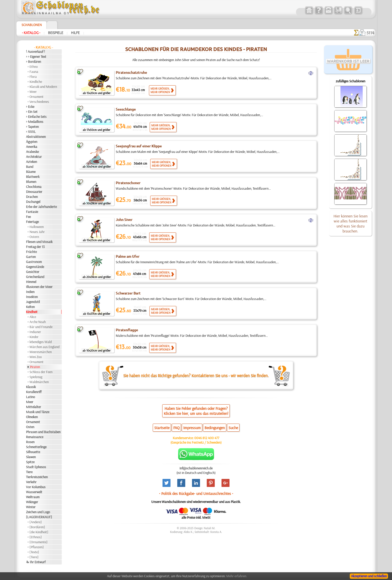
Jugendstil (33, 302)
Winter (31, 507)
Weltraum (33, 497)
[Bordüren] (37, 527)
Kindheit (32, 312)
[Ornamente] (38, 542)
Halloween (37, 227)
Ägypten (32, 142)
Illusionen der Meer (39, 287)
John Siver (124, 220)
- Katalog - (31, 33)
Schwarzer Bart (128, 293)
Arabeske (32, 152)
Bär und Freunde (41, 327)
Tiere (29, 472)
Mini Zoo (36, 357)
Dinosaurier (34, 192)
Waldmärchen (39, 382)
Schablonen (32, 25)
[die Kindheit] (39, 532)
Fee (28, 217)
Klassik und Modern (43, 87)
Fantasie (32, 212)
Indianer (35, 332)
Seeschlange (126, 109)
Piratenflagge (127, 330)
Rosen (30, 442)
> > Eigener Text (36, 57)
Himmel (31, 282)
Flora (33, 77)
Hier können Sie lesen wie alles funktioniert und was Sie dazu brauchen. (350, 223)
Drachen (32, 197)
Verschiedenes (39, 102)
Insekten (32, 297)
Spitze (30, 462)
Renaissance (35, 437)
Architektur (34, 157)
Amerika (32, 147)
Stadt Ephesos (36, 467)
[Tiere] (34, 557)
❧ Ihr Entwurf (36, 562)
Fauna (34, 72)
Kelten (30, 307)
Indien (30, 292)
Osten (30, 427)
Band (30, 167)
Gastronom (34, 262)
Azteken (31, 162)
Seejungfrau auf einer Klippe (139, 146)
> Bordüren (33, 62)
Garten (31, 257)
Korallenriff (34, 392)
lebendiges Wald (41, 342)
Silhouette (33, 452)
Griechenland (35, 277)
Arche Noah (38, 322)
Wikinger (32, 502)
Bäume (31, 172)
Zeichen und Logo (38, 512)
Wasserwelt (34, 492)
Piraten (35, 367)
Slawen (31, 457)
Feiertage (32, 222)
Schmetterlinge (36, 447)
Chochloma (34, 187)
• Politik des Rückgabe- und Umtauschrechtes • (196, 493)
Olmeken (32, 417)
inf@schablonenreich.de (196, 468)
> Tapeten (32, 127)
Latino (30, 397)
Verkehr (31, 482)
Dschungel (33, 202)
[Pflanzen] (37, 547)
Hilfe (75, 33)
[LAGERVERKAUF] (39, 517)
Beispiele (56, 33)
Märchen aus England (44, 347)
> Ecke (30, 107)
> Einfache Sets (36, 117)
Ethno (34, 67)
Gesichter (33, 272)
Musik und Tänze (38, 412)
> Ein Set (32, 112)
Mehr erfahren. (237, 576)
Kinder (34, 337)
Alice (33, 317)
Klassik (31, 387)
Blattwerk (33, 177)
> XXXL (31, 132)
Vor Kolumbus (36, 487)
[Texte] (34, 552)
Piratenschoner (128, 183)
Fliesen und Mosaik (39, 242)
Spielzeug (36, 377)
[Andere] (36, 522)
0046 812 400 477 (207, 438)
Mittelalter (33, 407)
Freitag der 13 (35, 247)
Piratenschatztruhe (131, 73)
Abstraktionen (36, 137)
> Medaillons (35, 122)
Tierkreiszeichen (37, 477)
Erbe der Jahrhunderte (41, 207)
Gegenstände (35, 267)
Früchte (31, 252)
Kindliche (36, 82)
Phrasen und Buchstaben (43, 432)
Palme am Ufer (128, 256)
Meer (33, 92)
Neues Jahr (37, 232)
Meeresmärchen (41, 352)
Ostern (34, 237)
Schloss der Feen (41, 372)
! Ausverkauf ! (35, 52)
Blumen (31, 182)
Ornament (36, 97)
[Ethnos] (36, 537)
